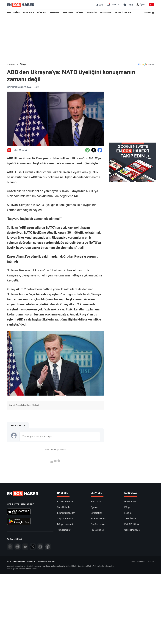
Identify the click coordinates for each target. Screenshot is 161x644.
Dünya (23, 64)
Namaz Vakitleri (98, 477)
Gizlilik (151, 520)
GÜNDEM (42, 13)
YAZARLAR (28, 13)
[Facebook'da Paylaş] (100, 150)
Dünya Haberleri (65, 483)
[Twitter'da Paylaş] (94, 150)
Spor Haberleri (64, 466)
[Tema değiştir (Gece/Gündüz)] (128, 5)
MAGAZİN (92, 13)
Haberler (11, 64)
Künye (127, 466)
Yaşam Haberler (65, 477)
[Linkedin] (10, 505)
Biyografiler (96, 472)
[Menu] (149, 13)
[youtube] (25, 505)
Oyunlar (94, 466)
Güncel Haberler (65, 460)
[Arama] (99, 5)
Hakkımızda (130, 460)
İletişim (128, 472)
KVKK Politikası (132, 483)
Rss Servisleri (97, 489)
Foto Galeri (96, 460)
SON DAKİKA (13, 13)
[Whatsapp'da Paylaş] (87, 150)
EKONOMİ (55, 13)
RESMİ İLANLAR (123, 13)
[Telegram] (18, 505)
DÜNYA (80, 13)
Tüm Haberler (64, 489)
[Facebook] (48, 505)
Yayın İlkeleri (130, 477)
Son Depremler (98, 483)
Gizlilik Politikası (132, 489)
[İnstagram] (40, 505)
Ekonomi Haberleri (66, 472)
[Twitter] (33, 505)
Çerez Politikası (138, 520)
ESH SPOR (68, 13)
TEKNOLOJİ (106, 13)
